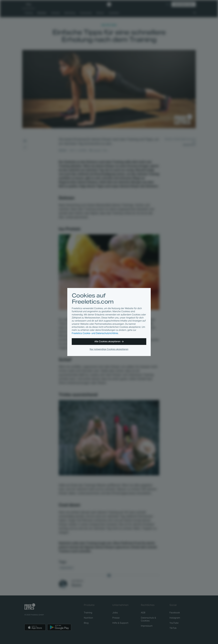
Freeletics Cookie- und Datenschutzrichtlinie (95, 333)
